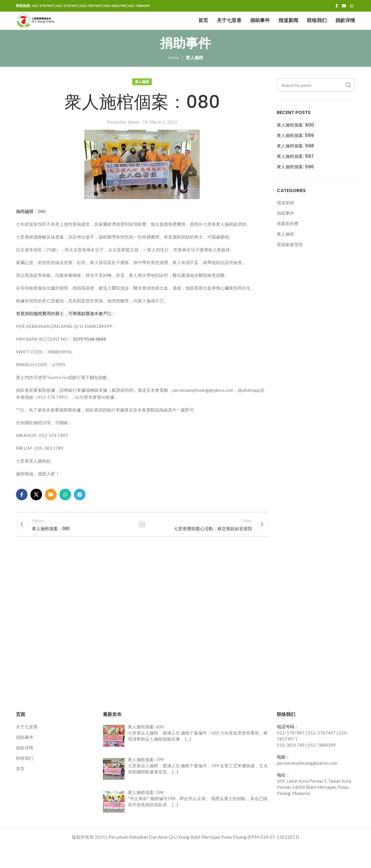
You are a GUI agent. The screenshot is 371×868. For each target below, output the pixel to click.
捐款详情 (25, 769)
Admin (134, 139)
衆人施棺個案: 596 (295, 183)
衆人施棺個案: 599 (295, 152)
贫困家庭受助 (290, 261)
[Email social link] (51, 511)
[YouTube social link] (344, 7)
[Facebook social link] (337, 7)
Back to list (142, 544)
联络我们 (25, 780)
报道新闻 (285, 219)
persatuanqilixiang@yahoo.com (307, 785)
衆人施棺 (194, 74)
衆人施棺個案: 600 (295, 141)
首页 (20, 790)
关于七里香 (27, 748)
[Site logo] (51, 29)
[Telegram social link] (80, 511)
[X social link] (36, 511)
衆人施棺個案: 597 (295, 173)
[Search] (316, 102)
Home (174, 74)
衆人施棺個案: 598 (295, 162)
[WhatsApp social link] (352, 7)
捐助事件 (285, 230)
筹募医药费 (288, 240)
